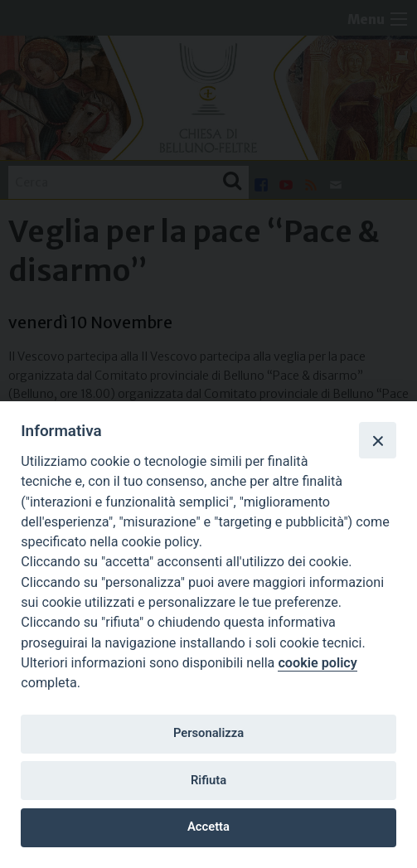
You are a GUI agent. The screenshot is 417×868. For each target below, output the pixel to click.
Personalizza (208, 733)
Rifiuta (208, 780)
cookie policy (317, 663)
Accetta (208, 827)
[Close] (377, 440)
